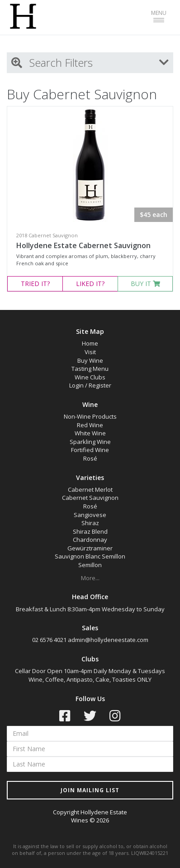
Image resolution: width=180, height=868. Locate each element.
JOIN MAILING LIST (90, 790)
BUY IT (145, 284)
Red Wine (90, 425)
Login (76, 385)
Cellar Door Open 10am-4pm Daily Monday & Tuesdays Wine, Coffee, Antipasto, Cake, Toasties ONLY (90, 675)
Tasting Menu (90, 369)
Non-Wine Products (90, 416)
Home (90, 343)
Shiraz (90, 523)
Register (100, 385)
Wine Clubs (90, 377)
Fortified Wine (90, 450)
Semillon (90, 565)
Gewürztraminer (90, 548)
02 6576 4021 (49, 640)
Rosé (90, 458)
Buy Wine (90, 360)
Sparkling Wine (90, 442)
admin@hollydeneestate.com (108, 640)
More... (90, 578)
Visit (90, 352)
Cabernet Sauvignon (90, 498)
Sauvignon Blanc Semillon (90, 556)
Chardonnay (90, 540)
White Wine (90, 433)
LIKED (90, 284)
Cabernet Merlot (90, 489)
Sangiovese (90, 515)
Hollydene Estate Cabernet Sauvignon (83, 245)
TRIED (35, 284)
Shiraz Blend (90, 531)
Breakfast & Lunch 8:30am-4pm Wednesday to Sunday (90, 609)
